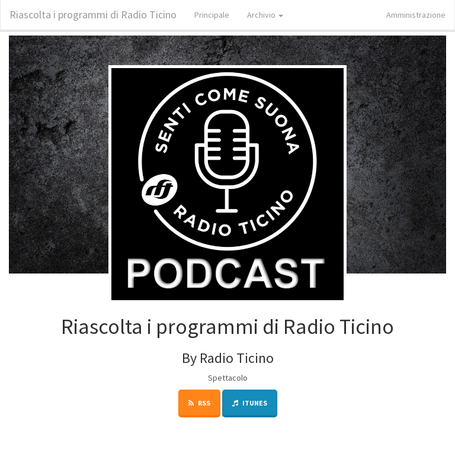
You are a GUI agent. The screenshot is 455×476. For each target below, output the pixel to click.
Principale (212, 15)
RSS (199, 403)
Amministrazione (416, 15)
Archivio (265, 15)
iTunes (250, 403)
